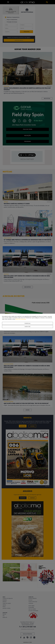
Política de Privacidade (21, 319)
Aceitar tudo (27, 327)
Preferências (27, 323)
